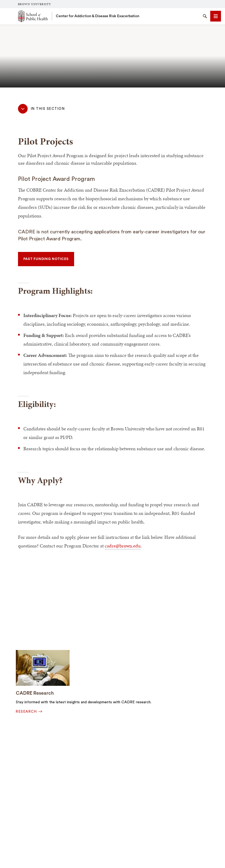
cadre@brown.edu (123, 546)
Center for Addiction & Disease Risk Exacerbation (98, 16)
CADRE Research (35, 693)
